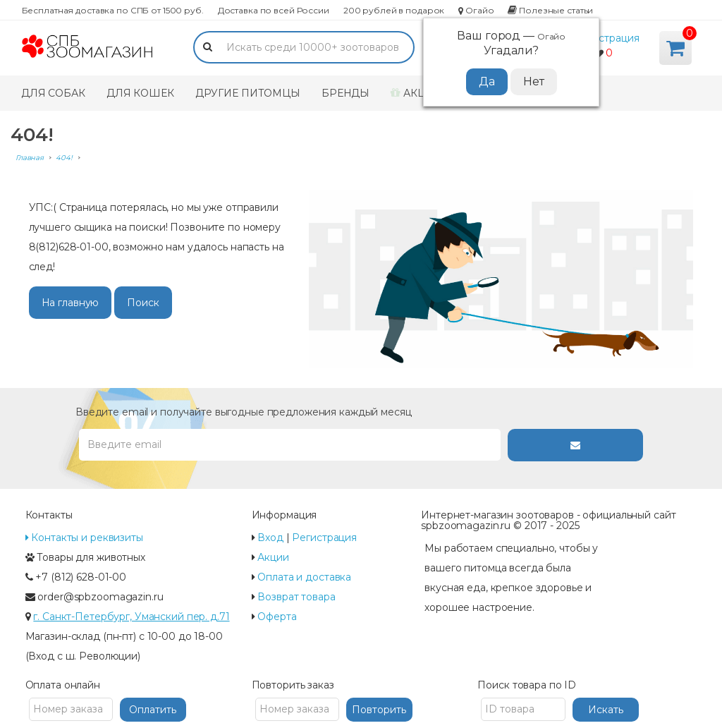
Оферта (277, 617)
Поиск (143, 303)
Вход (270, 538)
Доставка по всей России (274, 10)
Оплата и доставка (304, 577)
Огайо (476, 10)
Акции (416, 93)
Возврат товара (296, 597)
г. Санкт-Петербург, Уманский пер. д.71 (131, 617)
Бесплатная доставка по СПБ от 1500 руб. (113, 10)
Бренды (345, 93)
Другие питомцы (248, 93)
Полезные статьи (550, 10)
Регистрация (607, 38)
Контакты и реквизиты (84, 538)
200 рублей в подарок (394, 10)
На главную (71, 303)
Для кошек (140, 93)
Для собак (53, 93)
